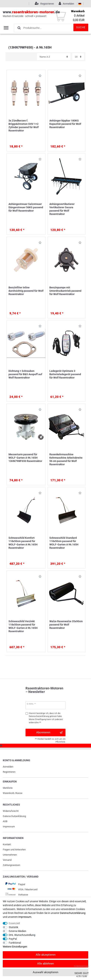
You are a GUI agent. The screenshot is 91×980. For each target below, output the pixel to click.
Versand (7, 860)
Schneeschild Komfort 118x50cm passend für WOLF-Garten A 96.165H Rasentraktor (23, 543)
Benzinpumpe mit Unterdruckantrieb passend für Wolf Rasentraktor (65, 291)
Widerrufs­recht (11, 811)
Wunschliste (40, 76)
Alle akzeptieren (46, 955)
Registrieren (9, 772)
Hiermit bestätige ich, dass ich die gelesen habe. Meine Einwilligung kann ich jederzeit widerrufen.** (46, 718)
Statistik (13, 927)
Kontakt (7, 844)
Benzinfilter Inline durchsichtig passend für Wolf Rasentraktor (26, 291)
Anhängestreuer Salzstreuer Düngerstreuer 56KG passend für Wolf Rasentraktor (26, 207)
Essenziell (14, 923)
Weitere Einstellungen (15, 947)
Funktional (15, 943)
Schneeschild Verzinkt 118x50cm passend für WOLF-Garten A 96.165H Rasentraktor (23, 626)
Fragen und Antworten (14, 850)
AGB (5, 821)
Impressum (9, 826)
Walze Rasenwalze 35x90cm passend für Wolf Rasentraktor (66, 625)
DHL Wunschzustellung (22, 935)
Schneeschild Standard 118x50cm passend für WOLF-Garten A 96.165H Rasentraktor (64, 543)
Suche (81, 27)
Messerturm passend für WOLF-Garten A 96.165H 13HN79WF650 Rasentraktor (25, 458)
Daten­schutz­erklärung (14, 816)
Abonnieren (49, 733)
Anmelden (8, 767)
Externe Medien (17, 931)
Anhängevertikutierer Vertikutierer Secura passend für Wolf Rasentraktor (62, 209)
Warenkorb (9, 793)
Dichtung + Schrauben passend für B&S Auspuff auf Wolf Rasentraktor (25, 374)
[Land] (80, 4)
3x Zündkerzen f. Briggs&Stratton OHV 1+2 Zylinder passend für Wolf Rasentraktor (24, 126)
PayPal (13, 939)
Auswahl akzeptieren (45, 972)
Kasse (19, 793)
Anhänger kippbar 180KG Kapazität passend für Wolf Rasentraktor (65, 124)
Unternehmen (10, 855)
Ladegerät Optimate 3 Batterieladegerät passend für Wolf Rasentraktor (65, 374)
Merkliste (8, 788)
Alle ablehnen (45, 964)
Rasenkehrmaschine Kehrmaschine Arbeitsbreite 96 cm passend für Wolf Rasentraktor (66, 459)
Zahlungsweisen (11, 865)
